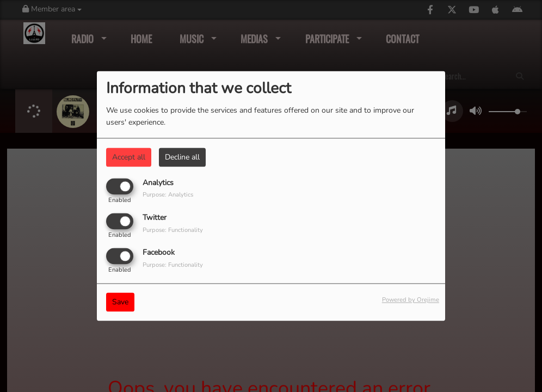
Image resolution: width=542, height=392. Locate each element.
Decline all (182, 157)
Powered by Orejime (411, 300)
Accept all (129, 157)
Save (120, 302)
